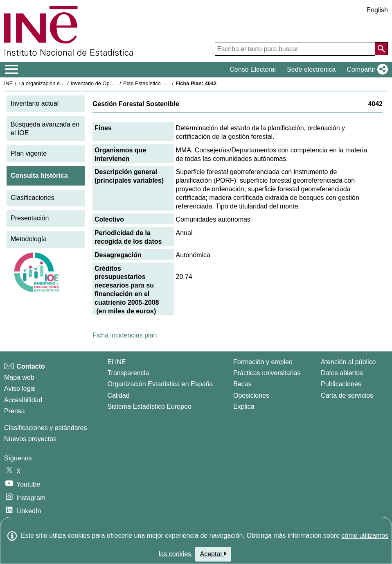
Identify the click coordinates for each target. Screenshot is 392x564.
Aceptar (213, 554)
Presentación (30, 218)
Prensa (15, 411)
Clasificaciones (33, 198)
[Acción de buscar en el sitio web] (381, 49)
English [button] (377, 10)
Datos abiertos (342, 373)
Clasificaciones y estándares (46, 428)
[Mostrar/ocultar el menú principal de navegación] (12, 70)
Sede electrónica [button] (311, 69)
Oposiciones (251, 395)
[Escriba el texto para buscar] (295, 49)
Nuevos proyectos (30, 439)
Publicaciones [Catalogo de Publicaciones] (341, 384)
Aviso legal (20, 388)
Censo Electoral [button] (253, 69)
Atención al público (348, 362)
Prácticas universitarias (267, 373)
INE (8, 83)
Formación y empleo (263, 362)
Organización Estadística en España (160, 384)
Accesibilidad (23, 400)
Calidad (118, 395)
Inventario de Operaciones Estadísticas (116, 83)
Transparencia (128, 373)
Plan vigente (29, 153)
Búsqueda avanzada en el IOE (45, 129)
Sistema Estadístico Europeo (149, 407)
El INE (116, 362)
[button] (366, 70)
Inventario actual (35, 103)
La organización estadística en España (63, 83)
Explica (244, 407)
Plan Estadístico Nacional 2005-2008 (166, 83)
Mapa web (19, 377)
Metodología (29, 239)
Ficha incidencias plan (125, 335)
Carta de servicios (347, 395)
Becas (242, 384)
